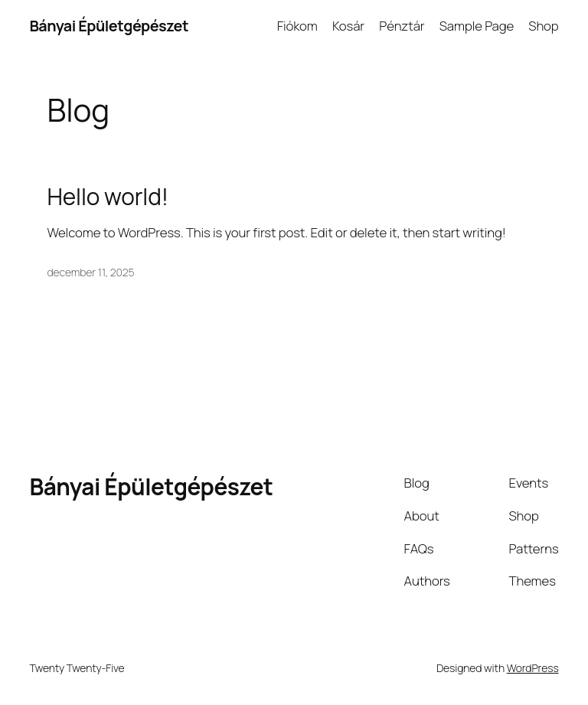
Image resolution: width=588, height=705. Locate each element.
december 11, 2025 (91, 272)
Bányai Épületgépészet (109, 26)
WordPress (533, 668)
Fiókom (297, 26)
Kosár (348, 26)
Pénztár (402, 26)
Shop (543, 26)
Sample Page (477, 26)
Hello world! (108, 196)
